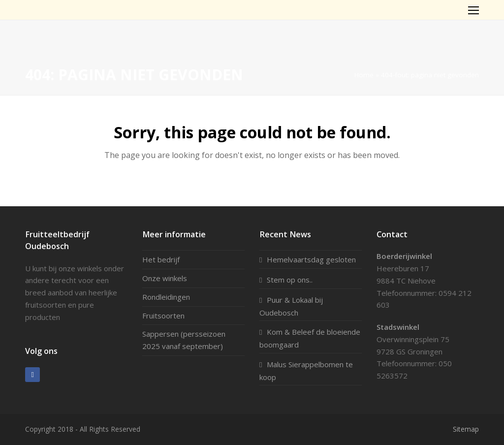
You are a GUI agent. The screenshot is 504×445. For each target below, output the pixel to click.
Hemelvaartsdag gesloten (311, 259)
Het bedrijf (161, 259)
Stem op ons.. (290, 280)
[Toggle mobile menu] (473, 10)
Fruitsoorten (163, 316)
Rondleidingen (166, 297)
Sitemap (466, 429)
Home (364, 75)
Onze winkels (165, 278)
